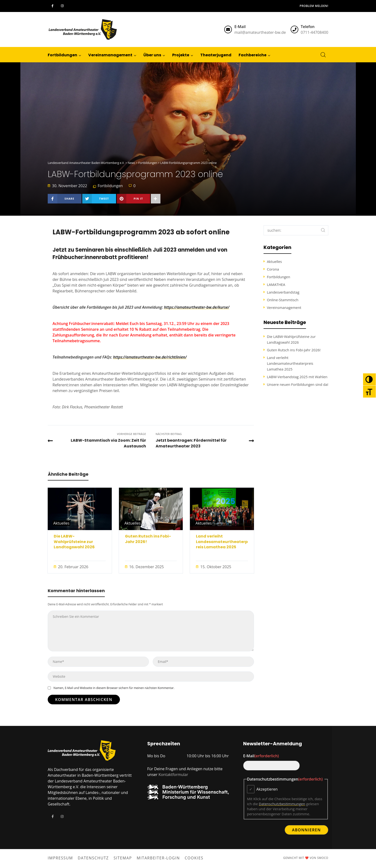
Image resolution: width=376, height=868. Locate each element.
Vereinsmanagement (284, 307)
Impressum (60, 858)
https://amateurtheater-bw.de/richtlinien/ (150, 357)
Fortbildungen (110, 186)
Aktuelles (61, 523)
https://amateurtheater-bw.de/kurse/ (197, 307)
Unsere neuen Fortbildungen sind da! (298, 384)
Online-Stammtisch (283, 300)
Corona (273, 269)
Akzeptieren (267, 789)
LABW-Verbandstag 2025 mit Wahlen (297, 377)
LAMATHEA (276, 284)
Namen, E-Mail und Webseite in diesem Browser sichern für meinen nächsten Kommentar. (114, 688)
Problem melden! (314, 6)
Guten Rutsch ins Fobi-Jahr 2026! (148, 539)
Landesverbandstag (283, 292)
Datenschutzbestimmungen (282, 804)
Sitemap (123, 858)
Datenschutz (93, 858)
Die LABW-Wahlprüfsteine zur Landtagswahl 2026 (74, 542)
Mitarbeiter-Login (158, 858)
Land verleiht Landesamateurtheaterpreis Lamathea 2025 (222, 542)
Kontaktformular (173, 775)
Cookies (194, 858)
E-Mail (261, 756)
